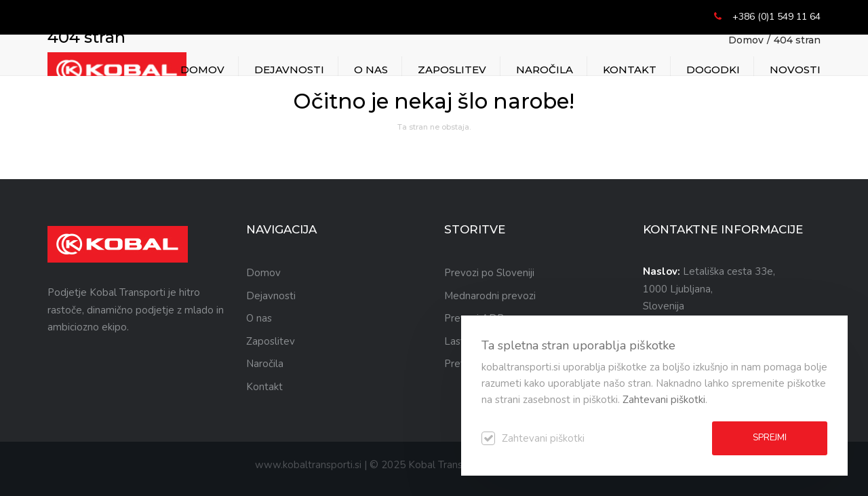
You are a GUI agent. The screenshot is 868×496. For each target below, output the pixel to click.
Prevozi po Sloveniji (489, 273)
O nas (371, 70)
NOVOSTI (795, 70)
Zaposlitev (452, 70)
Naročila (545, 70)
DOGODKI (713, 70)
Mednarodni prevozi (490, 296)
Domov (202, 70)
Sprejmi (770, 438)
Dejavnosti (289, 70)
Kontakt (630, 70)
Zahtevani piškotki (664, 400)
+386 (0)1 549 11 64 (776, 17)
